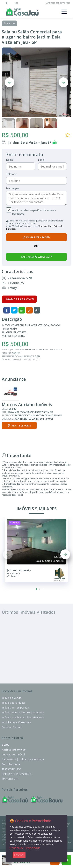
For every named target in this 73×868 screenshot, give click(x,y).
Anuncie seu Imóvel (13, 754)
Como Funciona (11, 764)
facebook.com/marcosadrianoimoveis (39, 415)
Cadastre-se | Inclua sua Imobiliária (23, 759)
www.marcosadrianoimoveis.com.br (30, 412)
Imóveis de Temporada (15, 708)
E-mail (42, 160)
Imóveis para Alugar (14, 703)
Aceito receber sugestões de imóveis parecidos (34, 212)
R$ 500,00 (15, 135)
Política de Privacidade (17, 774)
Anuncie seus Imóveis (58, 3)
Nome (10, 160)
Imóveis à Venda (12, 698)
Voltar (9, 23)
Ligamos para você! (19, 299)
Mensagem (13, 188)
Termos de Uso (45, 226)
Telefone (12, 174)
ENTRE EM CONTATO (35, 349)
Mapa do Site (10, 779)
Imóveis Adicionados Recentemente (23, 712)
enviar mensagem (37, 237)
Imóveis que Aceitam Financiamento (23, 717)
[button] (37, 589)
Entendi (19, 855)
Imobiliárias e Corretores (16, 722)
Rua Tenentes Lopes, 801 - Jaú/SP (34, 419)
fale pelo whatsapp (36, 257)
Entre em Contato (12, 727)
